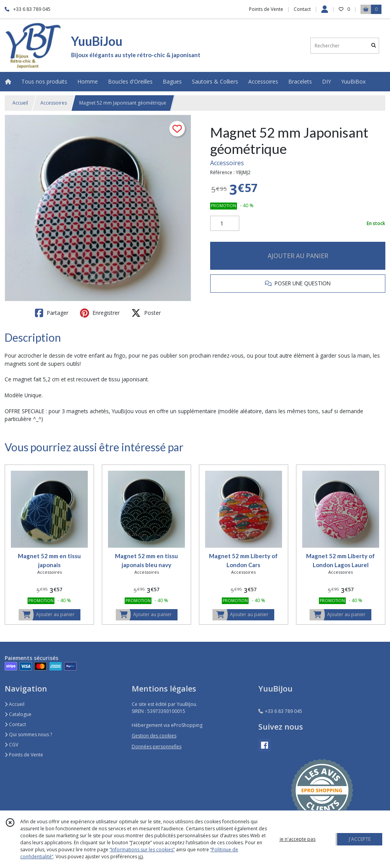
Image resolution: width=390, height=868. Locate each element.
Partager (52, 313)
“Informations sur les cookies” (142, 850)
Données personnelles (157, 747)
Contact (302, 9)
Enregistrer (100, 313)
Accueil (20, 103)
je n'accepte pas (298, 839)
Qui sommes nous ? (28, 734)
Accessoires (54, 103)
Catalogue (18, 714)
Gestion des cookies (154, 736)
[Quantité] (225, 224)
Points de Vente (24, 755)
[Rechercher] (374, 46)
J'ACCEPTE (360, 839)
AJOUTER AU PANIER (298, 256)
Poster (146, 313)
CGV (11, 745)
